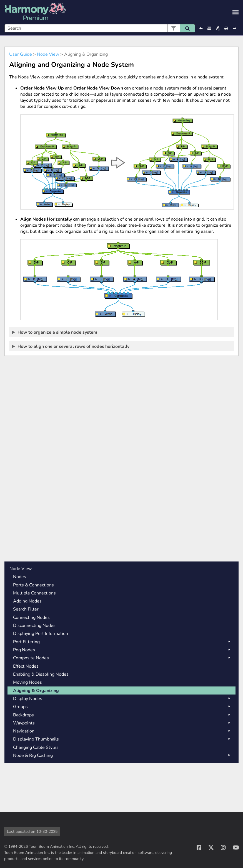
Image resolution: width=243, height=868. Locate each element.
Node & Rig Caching (33, 755)
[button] (173, 28)
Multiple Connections (34, 593)
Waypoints (24, 723)
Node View (48, 54)
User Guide (21, 54)
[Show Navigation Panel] (236, 12)
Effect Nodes (26, 666)
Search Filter (26, 609)
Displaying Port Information (41, 634)
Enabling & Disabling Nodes (41, 674)
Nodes (20, 577)
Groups (20, 707)
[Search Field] (100, 28)
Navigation (24, 731)
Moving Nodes (27, 682)
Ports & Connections (33, 585)
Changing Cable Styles (36, 747)
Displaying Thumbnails (36, 739)
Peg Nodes (24, 650)
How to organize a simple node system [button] (55, 332)
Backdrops (23, 715)
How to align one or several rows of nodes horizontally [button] (71, 346)
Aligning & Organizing (36, 691)
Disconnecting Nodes (34, 626)
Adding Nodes (27, 601)
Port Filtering (26, 642)
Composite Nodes (31, 658)
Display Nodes (28, 699)
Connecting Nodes (31, 617)
